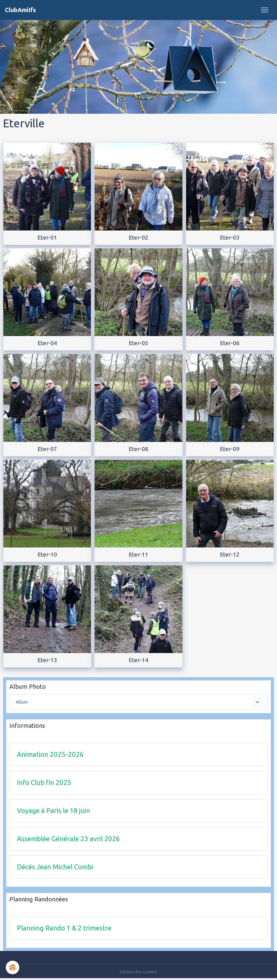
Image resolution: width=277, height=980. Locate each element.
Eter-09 (230, 449)
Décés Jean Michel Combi (55, 867)
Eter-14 (138, 660)
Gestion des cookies (138, 972)
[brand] (20, 10)
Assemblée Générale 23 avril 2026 (68, 839)
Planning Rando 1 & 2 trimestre (64, 928)
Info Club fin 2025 (44, 782)
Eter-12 (230, 554)
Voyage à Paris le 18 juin (53, 810)
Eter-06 (230, 343)
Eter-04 (47, 343)
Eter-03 (230, 237)
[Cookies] (13, 967)
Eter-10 (47, 554)
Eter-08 (138, 449)
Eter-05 (138, 343)
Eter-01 (47, 237)
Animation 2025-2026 (50, 754)
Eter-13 (47, 660)
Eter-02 (138, 237)
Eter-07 (47, 449)
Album (22, 702)
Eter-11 (138, 554)
